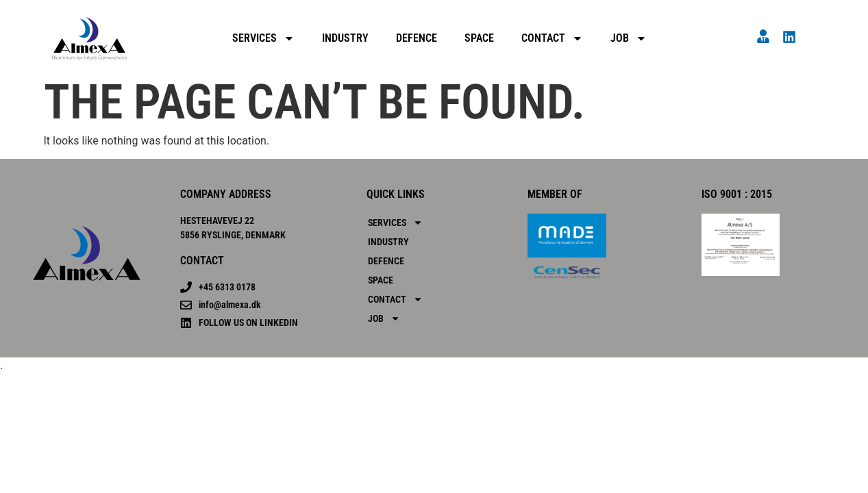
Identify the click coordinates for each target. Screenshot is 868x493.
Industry (345, 38)
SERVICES (263, 38)
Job (629, 38)
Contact (552, 38)
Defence (417, 38)
